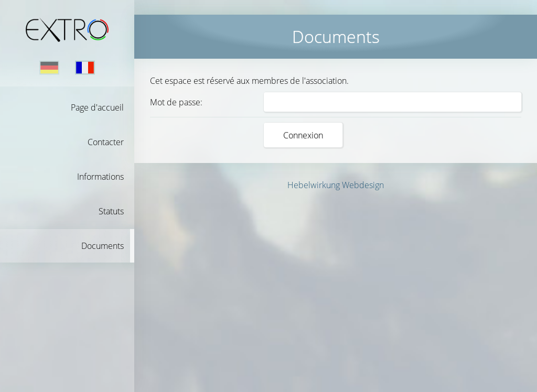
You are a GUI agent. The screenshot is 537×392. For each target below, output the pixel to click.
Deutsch (49, 68)
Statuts (111, 211)
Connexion (303, 135)
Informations (100, 177)
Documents (103, 246)
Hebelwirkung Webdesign (336, 185)
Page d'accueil (97, 107)
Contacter (106, 142)
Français (85, 68)
